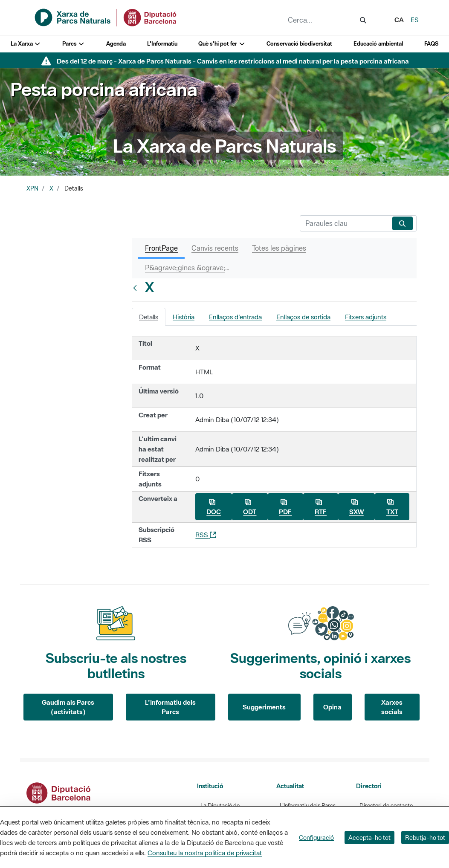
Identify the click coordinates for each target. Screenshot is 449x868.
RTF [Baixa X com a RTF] (321, 507)
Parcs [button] (74, 44)
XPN (32, 188)
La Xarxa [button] (26, 44)
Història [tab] (184, 317)
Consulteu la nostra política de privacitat (205, 853)
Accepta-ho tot (369, 838)
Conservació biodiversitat (299, 44)
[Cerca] (344, 223)
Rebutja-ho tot (425, 838)
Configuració (316, 838)
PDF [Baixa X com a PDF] (285, 507)
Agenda (116, 44)
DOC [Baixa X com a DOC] (214, 507)
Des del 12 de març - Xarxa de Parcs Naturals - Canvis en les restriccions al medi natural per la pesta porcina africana (233, 61)
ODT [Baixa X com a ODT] (250, 507)
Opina (332, 707)
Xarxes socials (392, 707)
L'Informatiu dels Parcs (170, 707)
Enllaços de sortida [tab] (303, 317)
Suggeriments (264, 707)
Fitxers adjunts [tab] (366, 317)
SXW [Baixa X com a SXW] (356, 507)
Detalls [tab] (149, 317)
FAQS (431, 44)
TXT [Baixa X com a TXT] (392, 507)
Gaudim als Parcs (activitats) (68, 707)
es (415, 20)
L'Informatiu (162, 44)
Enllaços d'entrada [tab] (235, 317)
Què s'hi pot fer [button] (222, 44)
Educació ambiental (378, 44)
